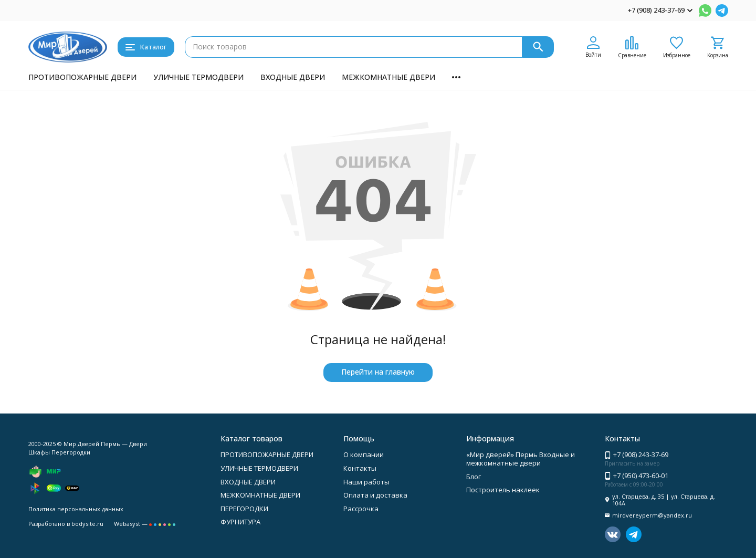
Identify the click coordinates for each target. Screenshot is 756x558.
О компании (364, 454)
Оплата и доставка (375, 495)
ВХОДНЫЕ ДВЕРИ (293, 77)
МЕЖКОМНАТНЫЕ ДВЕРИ (388, 77)
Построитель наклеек (503, 490)
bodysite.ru (87, 524)
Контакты (360, 468)
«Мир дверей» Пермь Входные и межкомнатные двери (521, 459)
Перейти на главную (378, 372)
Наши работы (366, 482)
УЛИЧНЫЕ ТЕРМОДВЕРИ (198, 77)
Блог (474, 477)
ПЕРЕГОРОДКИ (244, 509)
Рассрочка (361, 509)
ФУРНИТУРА (240, 522)
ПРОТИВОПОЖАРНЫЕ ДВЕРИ (82, 77)
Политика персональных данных (76, 509)
